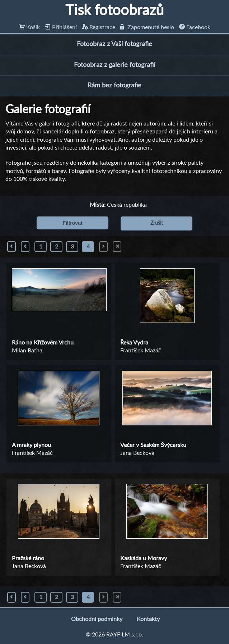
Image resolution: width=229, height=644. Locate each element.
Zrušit (157, 223)
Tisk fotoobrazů (114, 11)
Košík (29, 27)
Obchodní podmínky (97, 619)
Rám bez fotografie (114, 86)
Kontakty (148, 619)
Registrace (99, 27)
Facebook (195, 27)
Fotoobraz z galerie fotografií (114, 65)
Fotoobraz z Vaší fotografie (114, 44)
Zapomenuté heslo (147, 27)
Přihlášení (61, 27)
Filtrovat (72, 223)
